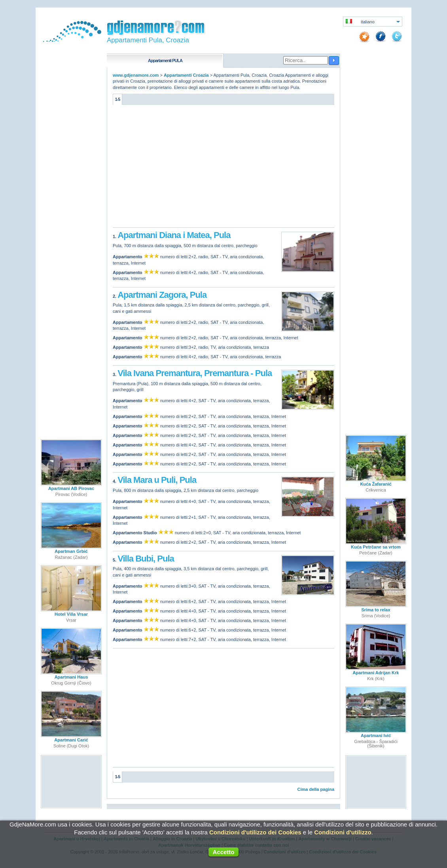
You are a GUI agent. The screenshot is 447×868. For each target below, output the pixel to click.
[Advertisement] (223, 168)
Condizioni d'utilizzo (343, 832)
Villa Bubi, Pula (146, 559)
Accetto (223, 852)
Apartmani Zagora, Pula (162, 295)
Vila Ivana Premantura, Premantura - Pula (195, 373)
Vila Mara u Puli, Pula (157, 480)
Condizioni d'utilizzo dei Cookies (255, 832)
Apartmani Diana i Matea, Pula (174, 235)
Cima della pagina (316, 789)
